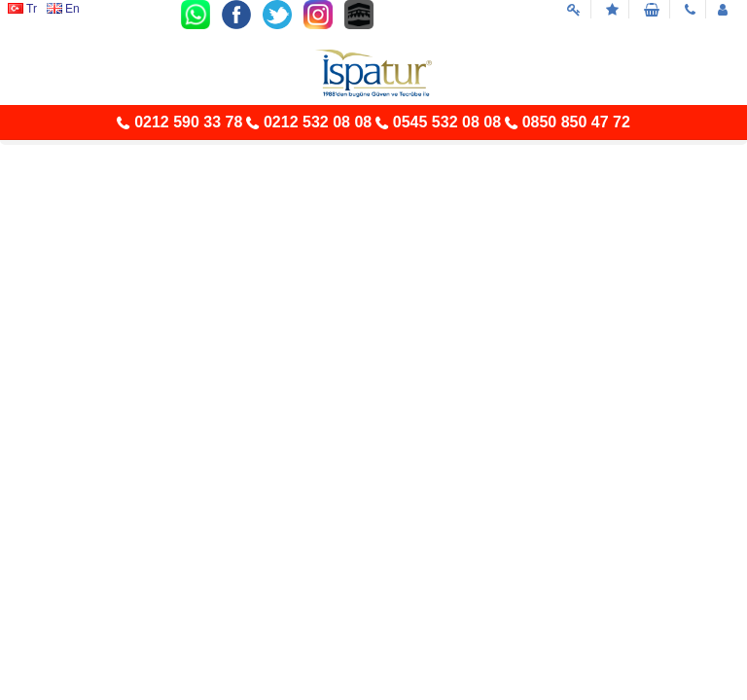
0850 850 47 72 (576, 122)
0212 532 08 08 (318, 122)
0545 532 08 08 (447, 122)
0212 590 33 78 (188, 122)
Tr (22, 9)
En (63, 9)
